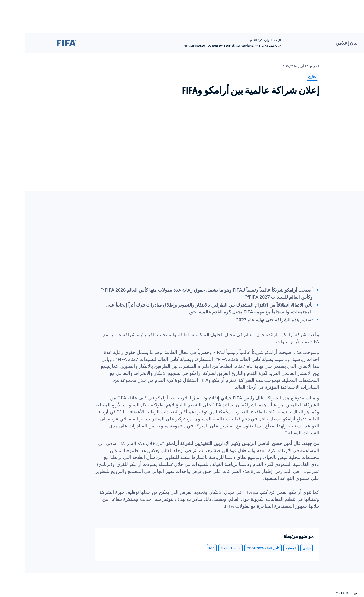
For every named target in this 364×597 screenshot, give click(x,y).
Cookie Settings (322, 593)
